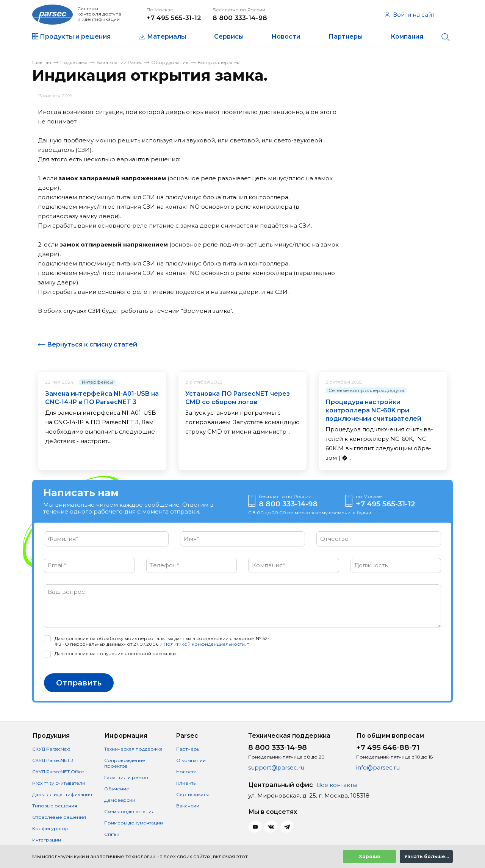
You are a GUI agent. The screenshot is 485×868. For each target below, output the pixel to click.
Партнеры (346, 37)
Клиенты (186, 783)
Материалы (167, 37)
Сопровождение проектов (125, 763)
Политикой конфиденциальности (204, 644)
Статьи (112, 834)
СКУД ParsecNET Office (58, 772)
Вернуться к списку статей (92, 344)
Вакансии (188, 806)
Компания (407, 37)
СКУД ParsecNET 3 (53, 760)
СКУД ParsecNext (51, 749)
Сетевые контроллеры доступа (366, 390)
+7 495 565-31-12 (174, 18)
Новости (286, 37)
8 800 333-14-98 (240, 18)
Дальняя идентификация (62, 794)
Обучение (117, 789)
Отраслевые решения (59, 817)
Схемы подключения (129, 811)
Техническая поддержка (133, 749)
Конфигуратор (50, 828)
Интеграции (47, 840)
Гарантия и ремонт (127, 777)
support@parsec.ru (276, 767)
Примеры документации (134, 823)
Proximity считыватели (59, 783)
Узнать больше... (426, 856)
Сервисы (229, 37)
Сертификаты (192, 794)
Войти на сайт (410, 15)
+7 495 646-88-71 (388, 747)
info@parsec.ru (378, 767)
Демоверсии (120, 800)
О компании (191, 760)
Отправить (79, 683)
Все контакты (337, 785)
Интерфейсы (97, 382)
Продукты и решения (75, 37)
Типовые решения (55, 806)
